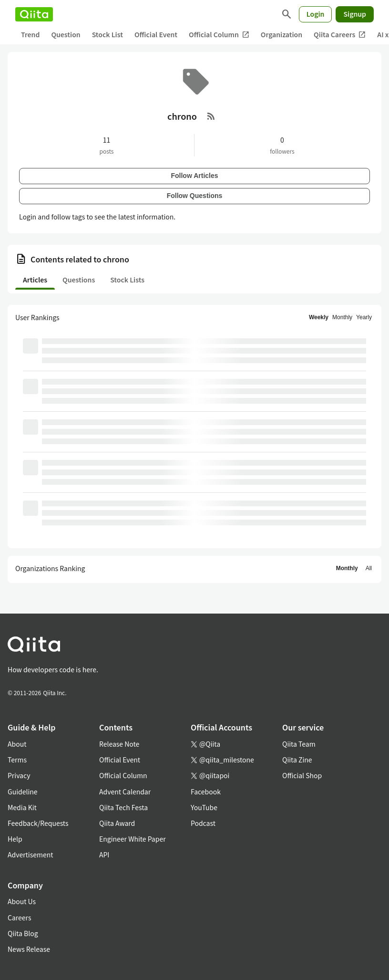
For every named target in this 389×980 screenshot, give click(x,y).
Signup (355, 14)
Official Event (156, 34)
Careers (19, 917)
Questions (79, 280)
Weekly (319, 317)
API (104, 855)
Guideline (23, 792)
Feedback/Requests (38, 823)
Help (15, 839)
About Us (22, 901)
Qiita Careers (340, 35)
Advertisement (31, 855)
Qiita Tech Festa (123, 807)
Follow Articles (194, 176)
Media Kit (22, 807)
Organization (282, 34)
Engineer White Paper (133, 839)
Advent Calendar (125, 792)
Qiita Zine (297, 760)
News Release (29, 949)
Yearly (364, 317)
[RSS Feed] (211, 116)
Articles (35, 280)
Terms (17, 760)
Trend (30, 34)
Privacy (19, 775)
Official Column (219, 35)
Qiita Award (117, 823)
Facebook (206, 792)
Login (316, 14)
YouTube (204, 807)
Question (66, 34)
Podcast (203, 823)
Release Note (119, 744)
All (369, 568)
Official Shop (302, 775)
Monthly (342, 317)
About (17, 744)
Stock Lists (127, 280)
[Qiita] (34, 14)
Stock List (107, 34)
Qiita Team (299, 744)
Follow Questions (195, 196)
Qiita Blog (23, 933)
